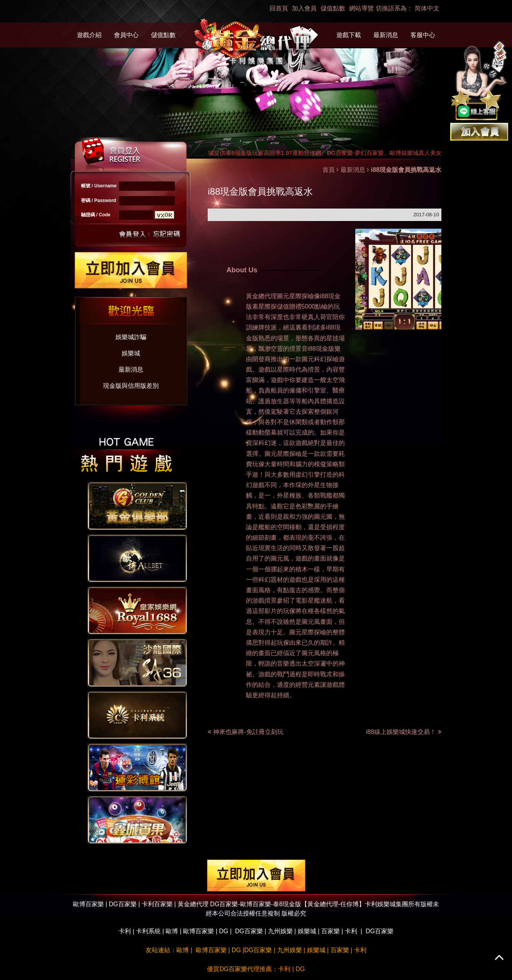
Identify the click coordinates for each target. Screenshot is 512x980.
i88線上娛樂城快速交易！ (404, 732)
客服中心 (423, 35)
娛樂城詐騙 (131, 337)
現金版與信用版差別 (131, 386)
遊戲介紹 (89, 35)
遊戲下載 (349, 35)
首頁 (329, 170)
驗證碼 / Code (96, 215)
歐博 (172, 931)
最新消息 (386, 35)
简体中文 (427, 8)
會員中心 (126, 35)
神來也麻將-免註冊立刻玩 (248, 732)
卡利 (125, 931)
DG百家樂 (249, 931)
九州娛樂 (280, 931)
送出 (133, 234)
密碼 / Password (99, 200)
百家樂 (331, 931)
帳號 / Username (99, 186)
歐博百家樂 (198, 931)
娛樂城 (131, 353)
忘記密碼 (164, 234)
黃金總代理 (261, 296)
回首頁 (279, 8)
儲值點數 (333, 8)
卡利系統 (148, 931)
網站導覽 (361, 8)
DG (224, 931)
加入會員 (304, 8)
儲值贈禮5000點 (299, 307)
